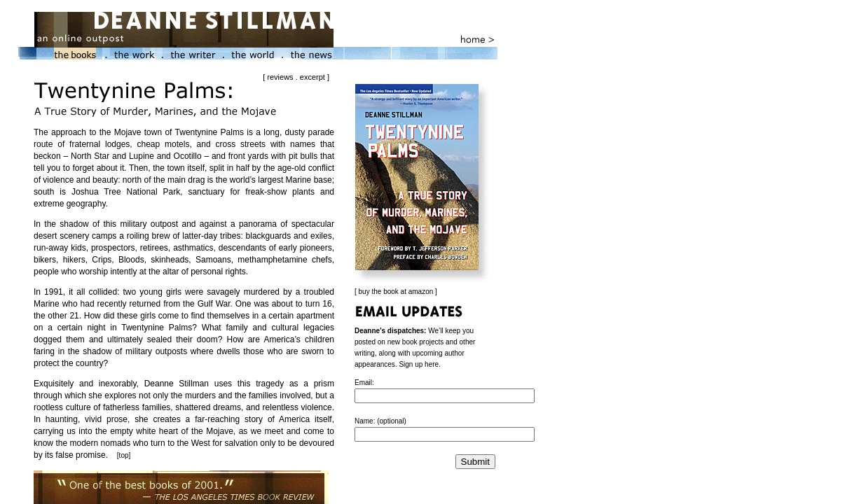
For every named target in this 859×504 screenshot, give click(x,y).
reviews (280, 77)
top (124, 455)
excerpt (312, 77)
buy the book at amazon (396, 292)
